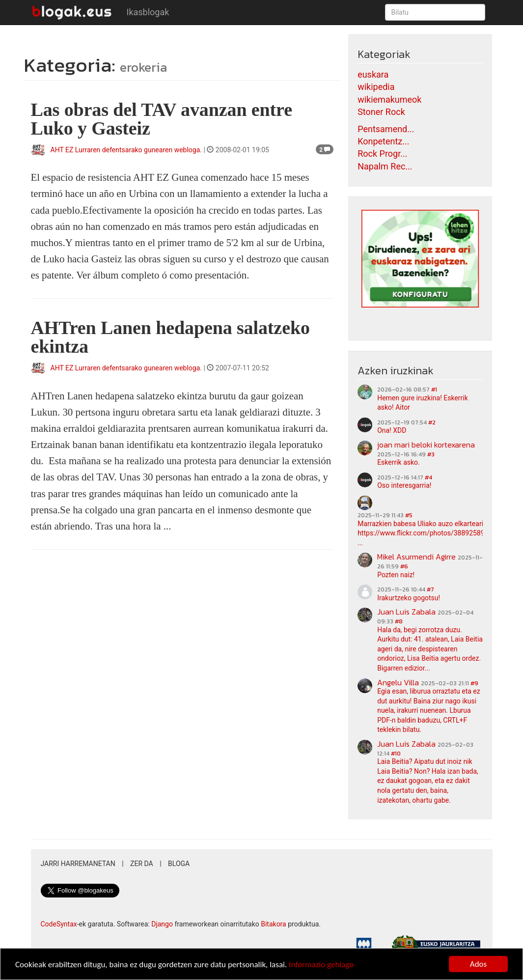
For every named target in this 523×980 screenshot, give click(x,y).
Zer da (142, 864)
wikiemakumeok (389, 99)
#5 (409, 515)
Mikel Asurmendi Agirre (416, 557)
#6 (404, 566)
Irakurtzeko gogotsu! (409, 598)
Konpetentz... (383, 141)
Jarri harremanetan (78, 864)
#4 (428, 477)
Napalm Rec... (385, 166)
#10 (396, 754)
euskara (373, 74)
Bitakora (274, 924)
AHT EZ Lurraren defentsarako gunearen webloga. (126, 150)
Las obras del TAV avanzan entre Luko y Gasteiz (162, 119)
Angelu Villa (398, 682)
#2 (432, 422)
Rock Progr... (382, 154)
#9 (474, 683)
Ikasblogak (148, 12)
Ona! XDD (392, 430)
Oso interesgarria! (404, 485)
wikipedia (376, 87)
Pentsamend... (386, 129)
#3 (431, 454)
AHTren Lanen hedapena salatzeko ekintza (170, 337)
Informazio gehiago (321, 965)
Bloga (179, 864)
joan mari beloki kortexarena (426, 445)
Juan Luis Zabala (406, 612)
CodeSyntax (59, 924)
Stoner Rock (381, 112)
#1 (434, 390)
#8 (399, 621)
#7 (430, 589)
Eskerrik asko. (399, 462)
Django (162, 924)
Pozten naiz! (396, 575)
